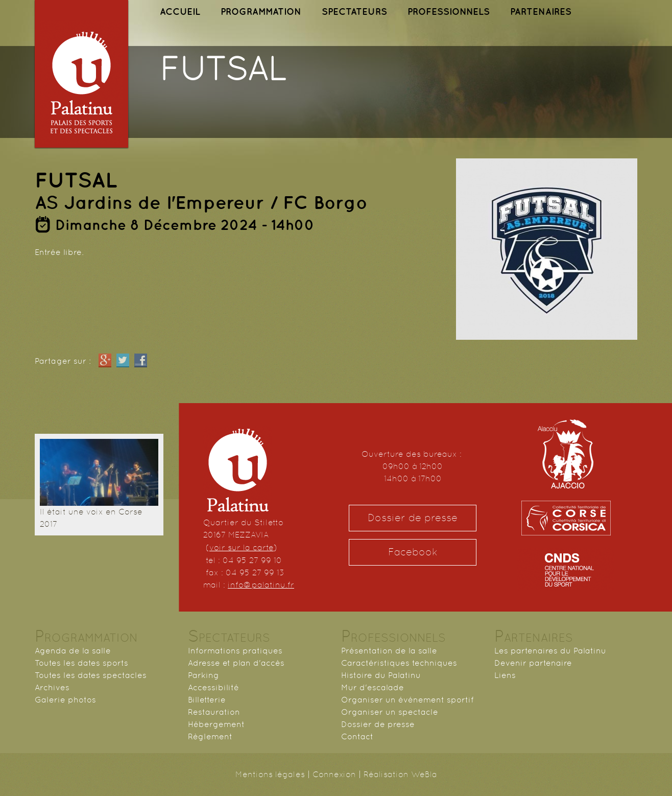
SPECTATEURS (354, 11)
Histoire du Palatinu (381, 675)
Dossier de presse (413, 518)
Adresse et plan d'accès (236, 663)
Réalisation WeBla (400, 774)
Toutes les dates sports (81, 663)
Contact (357, 736)
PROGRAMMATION (261, 11)
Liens (505, 675)
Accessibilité (213, 687)
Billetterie (207, 700)
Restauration (214, 712)
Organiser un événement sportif (407, 700)
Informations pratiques (235, 651)
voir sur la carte (242, 547)
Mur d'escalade (373, 687)
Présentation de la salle (389, 651)
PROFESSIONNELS (449, 11)
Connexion (334, 774)
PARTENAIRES (541, 11)
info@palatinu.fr (261, 585)
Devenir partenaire (533, 663)
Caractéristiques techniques (399, 663)
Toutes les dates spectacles (91, 675)
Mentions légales (270, 774)
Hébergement (216, 724)
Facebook (413, 552)
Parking (203, 675)
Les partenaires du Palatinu (550, 651)
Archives (52, 687)
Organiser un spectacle (390, 712)
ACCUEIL (180, 11)
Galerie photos (65, 700)
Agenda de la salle (73, 651)
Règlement (210, 736)
